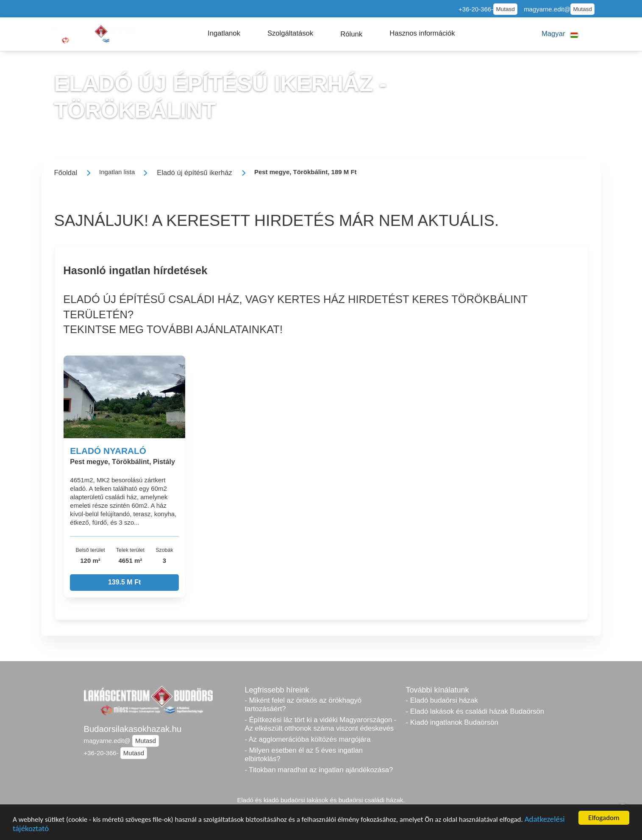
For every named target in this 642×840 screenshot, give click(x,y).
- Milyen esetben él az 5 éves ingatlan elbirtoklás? (304, 755)
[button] (224, 33)
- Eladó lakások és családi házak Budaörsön (475, 711)
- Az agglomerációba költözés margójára (308, 739)
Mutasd (505, 9)
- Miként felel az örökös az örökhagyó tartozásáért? (303, 705)
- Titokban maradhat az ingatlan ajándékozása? (319, 770)
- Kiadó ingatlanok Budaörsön (452, 722)
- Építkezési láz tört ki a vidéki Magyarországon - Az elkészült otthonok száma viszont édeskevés (321, 724)
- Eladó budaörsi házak (442, 700)
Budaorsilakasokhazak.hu (133, 729)
